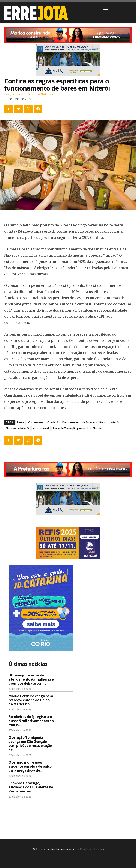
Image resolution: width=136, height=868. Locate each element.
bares (21, 422)
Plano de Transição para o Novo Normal (78, 428)
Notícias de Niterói (17, 428)
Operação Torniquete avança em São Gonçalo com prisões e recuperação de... (30, 744)
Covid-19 (53, 422)
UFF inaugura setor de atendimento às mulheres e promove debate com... (31, 679)
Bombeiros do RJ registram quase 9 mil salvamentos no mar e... (31, 721)
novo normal (41, 428)
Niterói (115, 422)
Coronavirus (36, 422)
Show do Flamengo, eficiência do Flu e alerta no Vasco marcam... (31, 787)
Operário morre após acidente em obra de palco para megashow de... (30, 766)
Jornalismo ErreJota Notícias (32, 94)
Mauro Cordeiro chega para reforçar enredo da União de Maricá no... (31, 700)
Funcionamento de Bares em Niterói (84, 422)
